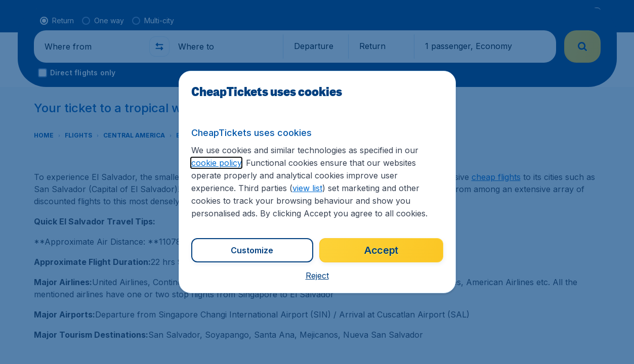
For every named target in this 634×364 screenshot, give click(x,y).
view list (307, 188)
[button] (317, 276)
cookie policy (216, 163)
